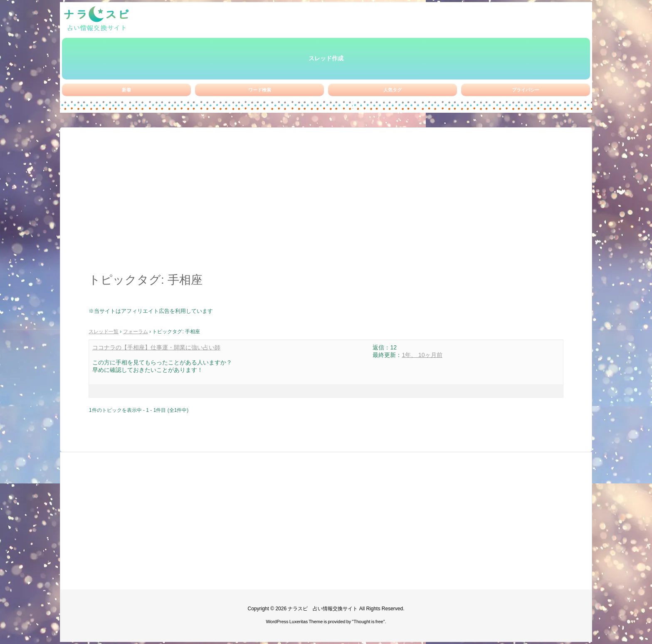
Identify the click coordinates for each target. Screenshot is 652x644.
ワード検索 (260, 90)
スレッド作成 (326, 58)
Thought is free (368, 622)
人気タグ (393, 90)
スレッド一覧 (104, 332)
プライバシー (526, 90)
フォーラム (136, 332)
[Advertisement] (326, 205)
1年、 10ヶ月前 (422, 355)
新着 (126, 90)
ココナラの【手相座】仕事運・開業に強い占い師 (156, 347)
